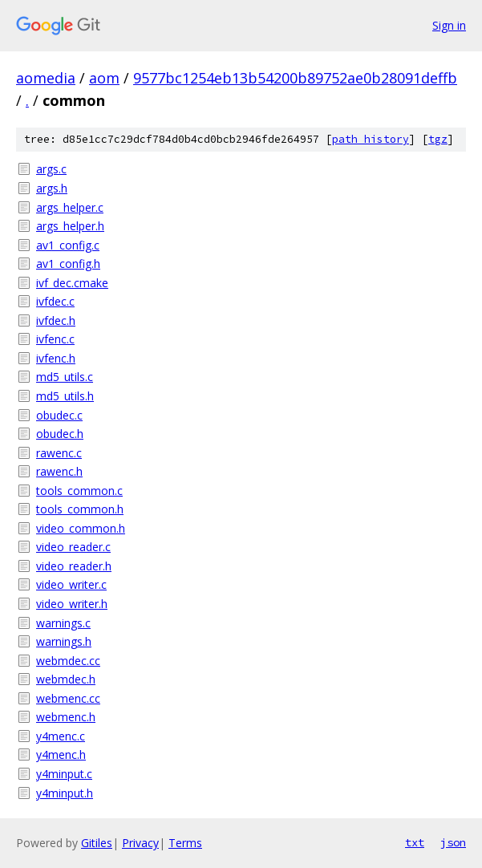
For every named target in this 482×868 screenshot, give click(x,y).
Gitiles (97, 843)
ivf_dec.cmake (72, 283)
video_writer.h (72, 604)
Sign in (449, 25)
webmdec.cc (68, 661)
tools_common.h (80, 509)
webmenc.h (66, 717)
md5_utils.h (65, 396)
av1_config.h (68, 264)
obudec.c (59, 415)
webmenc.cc (68, 698)
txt (415, 842)
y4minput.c (64, 774)
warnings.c (63, 623)
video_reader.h (74, 566)
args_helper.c (70, 207)
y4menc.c (61, 736)
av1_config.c (68, 245)
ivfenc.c (55, 339)
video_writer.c (71, 584)
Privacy (140, 843)
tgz (438, 139)
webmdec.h (66, 679)
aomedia (46, 78)
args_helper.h (70, 226)
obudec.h (60, 434)
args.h (52, 188)
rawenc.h (59, 471)
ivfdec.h (56, 320)
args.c (51, 169)
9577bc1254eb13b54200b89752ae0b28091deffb (295, 78)
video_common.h (81, 528)
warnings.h (64, 641)
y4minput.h (65, 793)
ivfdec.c (55, 301)
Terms (185, 843)
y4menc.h (61, 754)
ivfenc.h (56, 358)
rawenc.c (59, 453)
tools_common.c (79, 491)
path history (371, 139)
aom (104, 78)
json (453, 842)
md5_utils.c (65, 377)
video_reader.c (73, 547)
